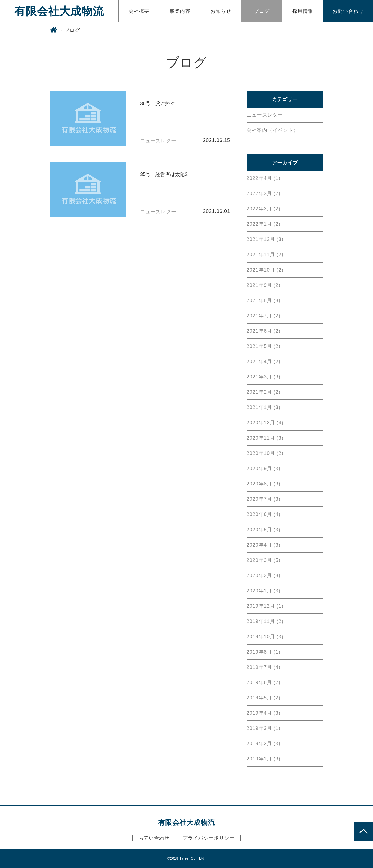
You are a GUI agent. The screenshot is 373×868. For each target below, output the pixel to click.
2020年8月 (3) (264, 484)
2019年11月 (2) (265, 621)
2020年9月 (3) (264, 469)
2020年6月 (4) (264, 514)
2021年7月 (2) (264, 316)
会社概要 (139, 11)
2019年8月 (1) (264, 652)
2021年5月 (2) (264, 346)
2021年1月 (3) (264, 407)
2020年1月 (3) (264, 591)
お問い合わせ (348, 11)
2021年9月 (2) (264, 285)
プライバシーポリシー (209, 838)
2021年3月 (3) (264, 377)
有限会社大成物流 (59, 11)
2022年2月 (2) (264, 209)
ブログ (262, 11)
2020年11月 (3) (265, 438)
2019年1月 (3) (264, 759)
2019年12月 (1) (265, 606)
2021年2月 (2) (264, 392)
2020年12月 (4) (265, 423)
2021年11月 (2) (265, 255)
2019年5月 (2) (264, 698)
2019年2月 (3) (264, 744)
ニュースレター (265, 115)
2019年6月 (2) (264, 682)
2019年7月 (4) (264, 667)
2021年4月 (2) (264, 362)
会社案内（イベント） (273, 130)
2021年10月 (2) (265, 270)
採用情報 (303, 11)
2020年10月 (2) (265, 453)
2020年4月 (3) (264, 545)
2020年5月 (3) (264, 530)
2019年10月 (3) (265, 637)
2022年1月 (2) (264, 224)
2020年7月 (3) (264, 499)
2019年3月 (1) (264, 728)
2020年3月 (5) (264, 560)
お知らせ (221, 11)
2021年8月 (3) (264, 300)
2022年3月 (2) (264, 193)
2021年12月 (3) (265, 239)
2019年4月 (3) (264, 713)
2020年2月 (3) (264, 575)
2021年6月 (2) (264, 331)
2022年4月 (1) (264, 178)
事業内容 (180, 11)
